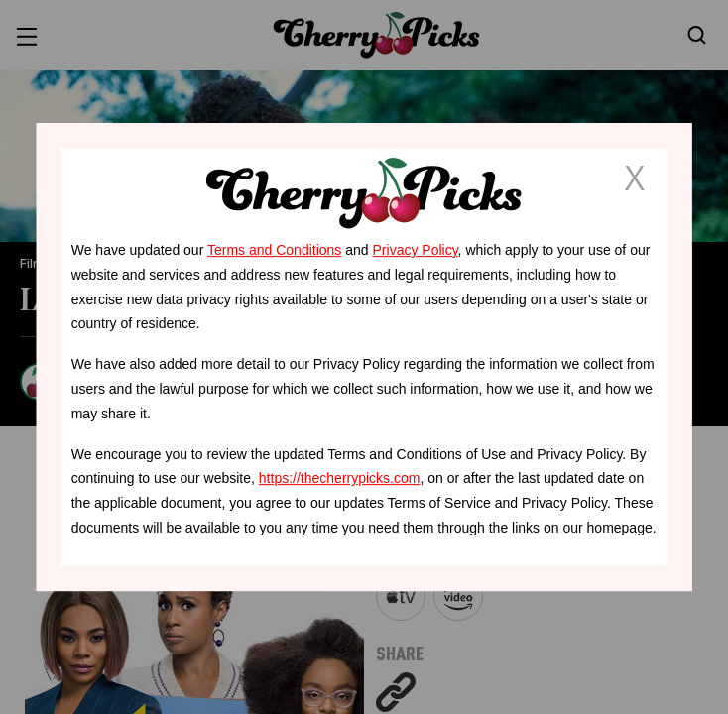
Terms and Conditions (274, 250)
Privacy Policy (416, 250)
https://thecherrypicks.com (340, 478)
